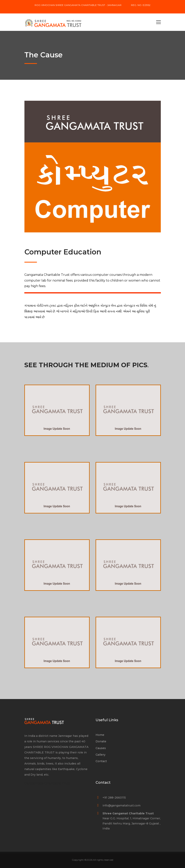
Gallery (101, 755)
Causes (101, 748)
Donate (101, 741)
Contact (101, 761)
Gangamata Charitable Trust (47, 783)
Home (100, 735)
